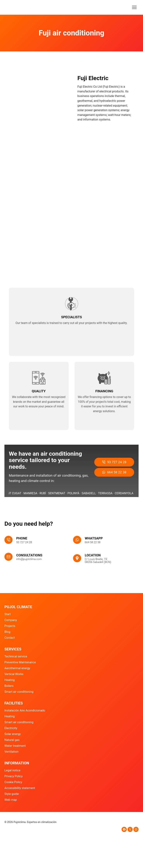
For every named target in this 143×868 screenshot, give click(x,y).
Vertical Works (14, 674)
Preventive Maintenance (20, 662)
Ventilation (11, 752)
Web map (11, 800)
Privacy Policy (14, 776)
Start (8, 614)
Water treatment (15, 746)
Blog (7, 632)
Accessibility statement (20, 788)
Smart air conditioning (19, 692)
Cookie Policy (13, 782)
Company (11, 620)
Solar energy (13, 734)
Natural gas (12, 740)
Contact (10, 638)
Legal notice (12, 771)
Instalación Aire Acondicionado (25, 711)
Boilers (9, 686)
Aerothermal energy (17, 668)
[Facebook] (124, 829)
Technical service (16, 657)
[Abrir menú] (134, 7)
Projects (10, 626)
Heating (10, 680)
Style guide (12, 794)
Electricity (11, 728)
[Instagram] (136, 829)
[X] (130, 829)
